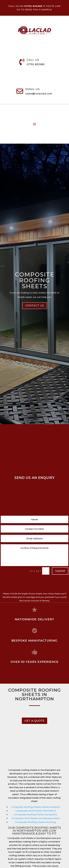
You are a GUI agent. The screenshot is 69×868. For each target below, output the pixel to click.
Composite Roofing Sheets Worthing (36, 822)
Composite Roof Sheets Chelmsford (36, 811)
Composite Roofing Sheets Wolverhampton (36, 807)
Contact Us (35, 319)
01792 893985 (36, 64)
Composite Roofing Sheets (35, 293)
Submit (60, 571)
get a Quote (34, 721)
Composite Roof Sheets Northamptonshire (36, 818)
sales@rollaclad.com (39, 94)
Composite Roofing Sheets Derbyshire (36, 815)
